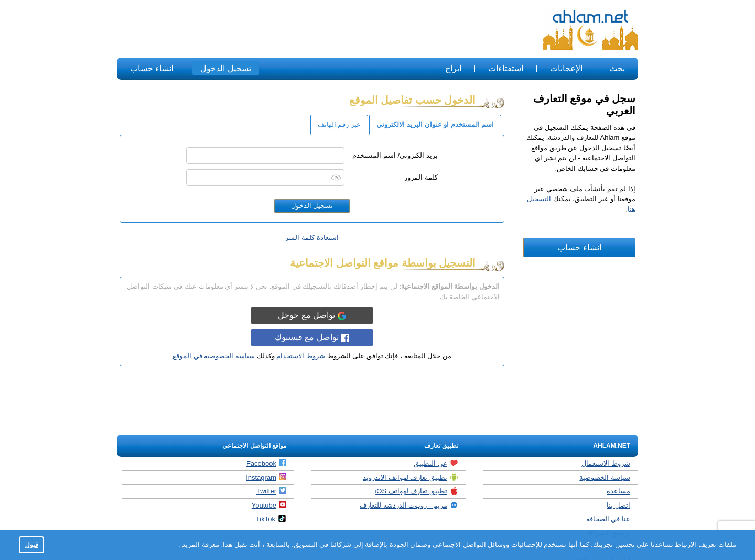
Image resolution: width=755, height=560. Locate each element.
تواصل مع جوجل (312, 315)
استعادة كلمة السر (312, 238)
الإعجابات (566, 68)
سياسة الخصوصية (605, 477)
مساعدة (618, 491)
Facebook (266, 463)
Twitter (271, 491)
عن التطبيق (436, 463)
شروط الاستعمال (606, 463)
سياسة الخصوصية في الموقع (214, 356)
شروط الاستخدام (301, 356)
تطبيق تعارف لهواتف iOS (417, 491)
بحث (617, 68)
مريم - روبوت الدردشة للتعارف (409, 505)
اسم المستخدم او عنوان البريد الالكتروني (435, 124)
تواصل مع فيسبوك (312, 337)
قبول (32, 545)
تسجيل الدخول (225, 68)
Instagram (266, 477)
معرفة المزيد (200, 545)
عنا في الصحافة (608, 519)
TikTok (271, 519)
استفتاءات (506, 68)
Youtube (269, 505)
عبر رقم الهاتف (339, 124)
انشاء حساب (152, 68)
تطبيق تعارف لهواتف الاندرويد (411, 477)
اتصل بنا (618, 505)
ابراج (453, 68)
